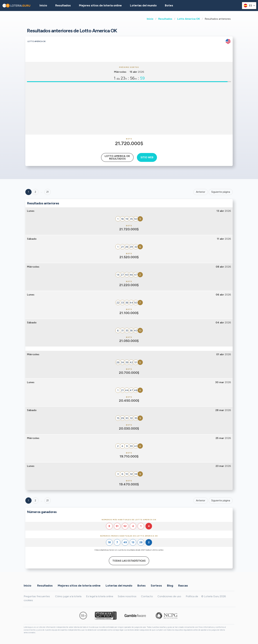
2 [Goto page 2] (35, 192)
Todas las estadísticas (129, 561)
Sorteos (156, 585)
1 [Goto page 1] (28, 192)
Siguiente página (221, 192)
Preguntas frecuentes (37, 596)
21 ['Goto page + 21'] (48, 192)
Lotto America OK (189, 19)
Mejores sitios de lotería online (100, 5)
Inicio (150, 19)
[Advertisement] (129, 108)
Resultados (165, 19)
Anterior (201, 192)
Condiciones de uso (169, 596)
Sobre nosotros (127, 596)
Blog (170, 585)
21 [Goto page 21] (48, 501)
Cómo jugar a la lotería (68, 596)
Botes (169, 5)
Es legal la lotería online (100, 596)
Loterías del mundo (143, 5)
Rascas (183, 585)
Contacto (147, 596)
